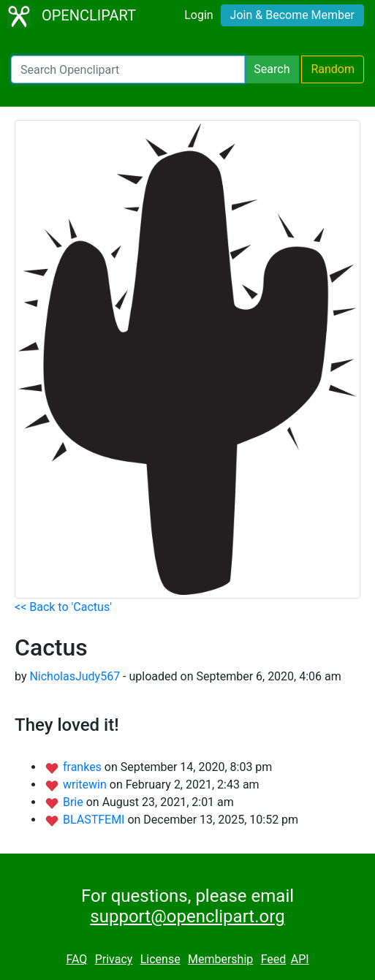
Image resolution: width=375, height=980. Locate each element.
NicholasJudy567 (75, 676)
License (160, 959)
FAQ (76, 959)
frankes (84, 767)
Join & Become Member (292, 15)
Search (272, 69)
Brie (75, 802)
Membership (220, 959)
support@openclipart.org (187, 916)
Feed (274, 959)
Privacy (114, 959)
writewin (86, 785)
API (300, 959)
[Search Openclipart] (128, 69)
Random (333, 69)
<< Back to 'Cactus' (63, 607)
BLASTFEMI (95, 820)
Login (198, 15)
